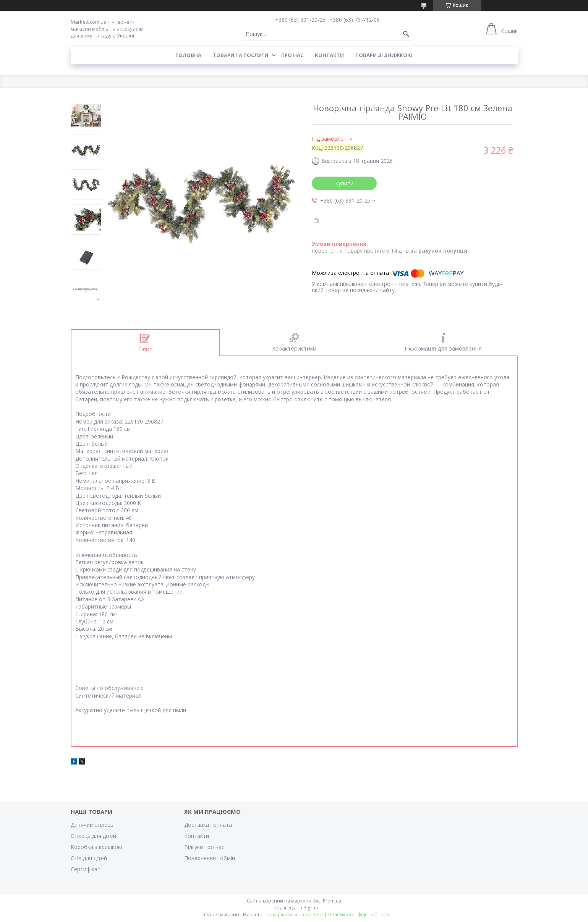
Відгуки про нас (204, 847)
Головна (188, 55)
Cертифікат (86, 869)
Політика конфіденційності (359, 915)
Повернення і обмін (210, 858)
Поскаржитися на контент (294, 915)
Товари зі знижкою (384, 55)
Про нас (292, 55)
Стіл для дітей (89, 858)
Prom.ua (332, 901)
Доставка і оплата (208, 825)
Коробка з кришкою (96, 847)
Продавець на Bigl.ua (294, 908)
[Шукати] (406, 34)
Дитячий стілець (92, 825)
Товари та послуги (241, 55)
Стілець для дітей (93, 836)
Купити (344, 183)
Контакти (329, 55)
